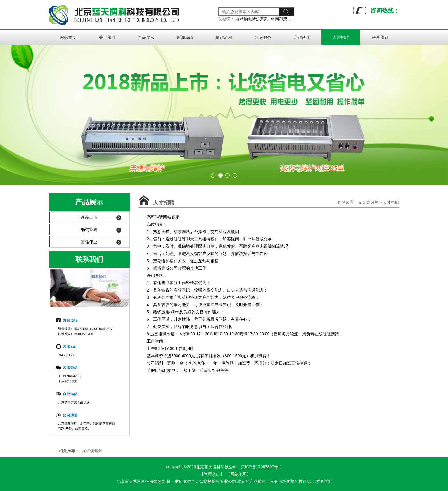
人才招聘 (341, 37)
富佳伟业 (101, 242)
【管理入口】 (212, 474)
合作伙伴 (302, 37)
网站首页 (68, 37)
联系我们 (380, 37)
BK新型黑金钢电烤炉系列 (293, 19)
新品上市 (101, 217)
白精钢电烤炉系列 (252, 19)
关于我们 (107, 37)
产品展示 (146, 37)
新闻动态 (185, 37)
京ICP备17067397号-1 (262, 467)
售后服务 (263, 37)
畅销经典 (101, 230)
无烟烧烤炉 (368, 202)
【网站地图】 (238, 474)
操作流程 (224, 37)
